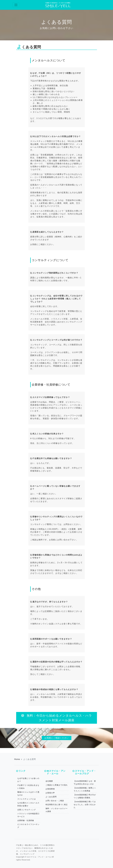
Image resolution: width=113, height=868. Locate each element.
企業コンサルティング (27, 810)
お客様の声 (50, 793)
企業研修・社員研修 (26, 820)
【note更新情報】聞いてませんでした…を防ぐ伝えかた (85, 805)
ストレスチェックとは (27, 799)
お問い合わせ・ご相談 (55, 801)
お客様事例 (50, 789)
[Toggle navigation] (16, 5)
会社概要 (49, 781)
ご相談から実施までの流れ (57, 785)
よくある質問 (51, 797)
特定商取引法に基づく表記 (57, 805)
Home (17, 759)
